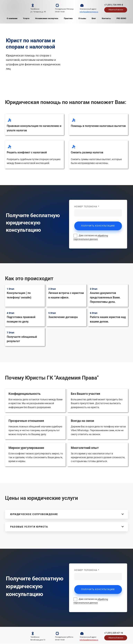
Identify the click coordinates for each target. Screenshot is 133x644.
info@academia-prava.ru (89, 12)
